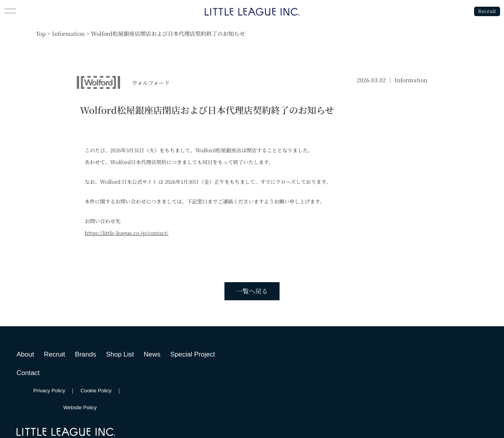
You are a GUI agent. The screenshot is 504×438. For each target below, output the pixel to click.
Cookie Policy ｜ (104, 391)
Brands (85, 354)
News (152, 354)
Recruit (485, 11)
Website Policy (80, 408)
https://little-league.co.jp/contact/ (127, 233)
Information (411, 80)
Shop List (120, 354)
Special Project (193, 354)
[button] (63, 11)
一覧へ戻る (252, 291)
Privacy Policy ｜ (57, 391)
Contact (28, 373)
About (25, 354)
